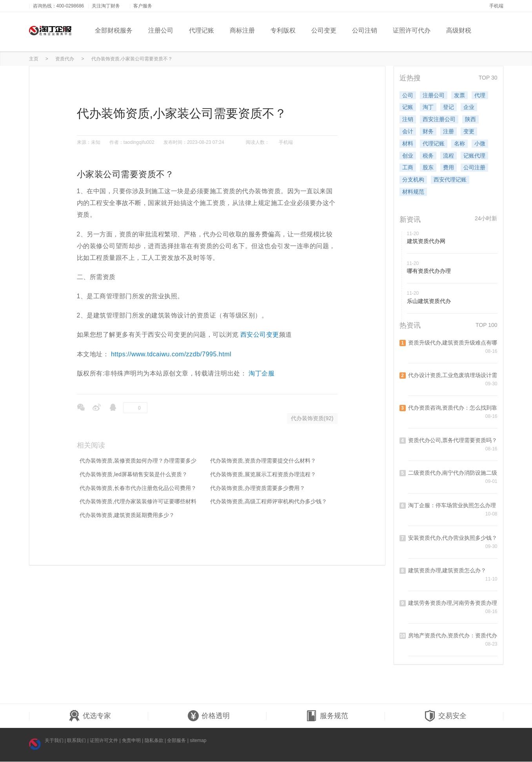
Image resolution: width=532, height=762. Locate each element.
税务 (428, 156)
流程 (448, 156)
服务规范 (327, 716)
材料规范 (413, 192)
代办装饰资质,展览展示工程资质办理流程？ (263, 474)
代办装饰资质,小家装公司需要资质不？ (132, 59)
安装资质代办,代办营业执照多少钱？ (453, 538)
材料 (408, 143)
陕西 (470, 119)
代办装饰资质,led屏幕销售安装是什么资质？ (133, 474)
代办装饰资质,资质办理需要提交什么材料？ (263, 461)
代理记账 (202, 30)
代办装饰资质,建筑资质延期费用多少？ (127, 515)
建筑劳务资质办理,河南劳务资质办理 (453, 603)
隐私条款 (154, 740)
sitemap (198, 740)
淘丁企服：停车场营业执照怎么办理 (452, 505)
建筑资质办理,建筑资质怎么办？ (447, 570)
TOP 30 (488, 78)
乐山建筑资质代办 (429, 301)
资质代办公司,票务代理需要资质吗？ (453, 440)
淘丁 (428, 107)
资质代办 (65, 59)
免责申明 (131, 740)
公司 (408, 95)
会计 (408, 131)
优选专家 (90, 716)
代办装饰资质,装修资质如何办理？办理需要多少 (138, 461)
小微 (480, 143)
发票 (459, 95)
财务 (428, 131)
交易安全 (445, 716)
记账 (408, 107)
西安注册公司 (439, 119)
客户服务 (145, 6)
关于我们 (54, 740)
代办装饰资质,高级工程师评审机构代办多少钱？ (269, 501)
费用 (448, 167)
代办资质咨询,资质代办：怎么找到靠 (453, 408)
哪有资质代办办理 (429, 271)
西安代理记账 (450, 180)
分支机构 (413, 180)
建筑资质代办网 (426, 241)
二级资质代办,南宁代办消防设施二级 (453, 473)
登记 (448, 107)
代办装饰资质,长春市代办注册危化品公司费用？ (138, 488)
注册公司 (161, 30)
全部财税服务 (114, 30)
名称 (459, 143)
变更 (469, 131)
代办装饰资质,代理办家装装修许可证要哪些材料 (138, 501)
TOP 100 (487, 325)
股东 (428, 167)
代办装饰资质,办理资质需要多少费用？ (258, 488)
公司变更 (324, 30)
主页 (34, 59)
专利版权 (283, 30)
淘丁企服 (261, 373)
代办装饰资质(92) (312, 418)
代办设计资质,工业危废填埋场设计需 (453, 375)
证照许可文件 (104, 740)
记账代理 (474, 156)
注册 (448, 131)
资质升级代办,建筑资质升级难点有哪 (453, 343)
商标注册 (242, 30)
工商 (408, 167)
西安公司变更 (260, 335)
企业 (469, 107)
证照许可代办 (412, 30)
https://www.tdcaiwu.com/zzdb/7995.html (171, 354)
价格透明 (209, 716)
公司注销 (365, 30)
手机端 (496, 6)
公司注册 (474, 167)
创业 (408, 156)
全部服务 (176, 740)
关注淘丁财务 (109, 6)
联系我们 (76, 740)
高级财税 (459, 30)
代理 (480, 95)
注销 (408, 119)
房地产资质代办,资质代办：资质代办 (453, 635)
